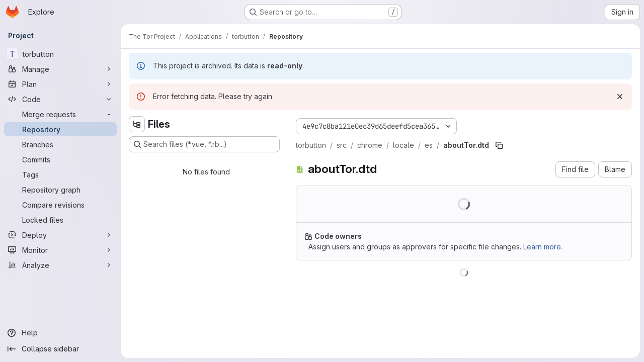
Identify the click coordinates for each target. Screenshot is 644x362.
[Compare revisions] (60, 205)
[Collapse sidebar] (60, 349)
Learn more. (543, 247)
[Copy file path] (499, 145)
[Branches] (60, 144)
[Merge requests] (60, 114)
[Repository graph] (60, 190)
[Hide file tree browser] (137, 124)
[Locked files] (60, 220)
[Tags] (60, 174)
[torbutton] (60, 54)
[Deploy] (60, 235)
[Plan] (60, 84)
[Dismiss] (620, 97)
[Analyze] (60, 265)
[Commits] (60, 159)
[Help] (60, 333)
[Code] (60, 99)
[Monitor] (60, 250)
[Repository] (60, 129)
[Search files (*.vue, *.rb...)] (204, 144)
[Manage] (60, 69)
